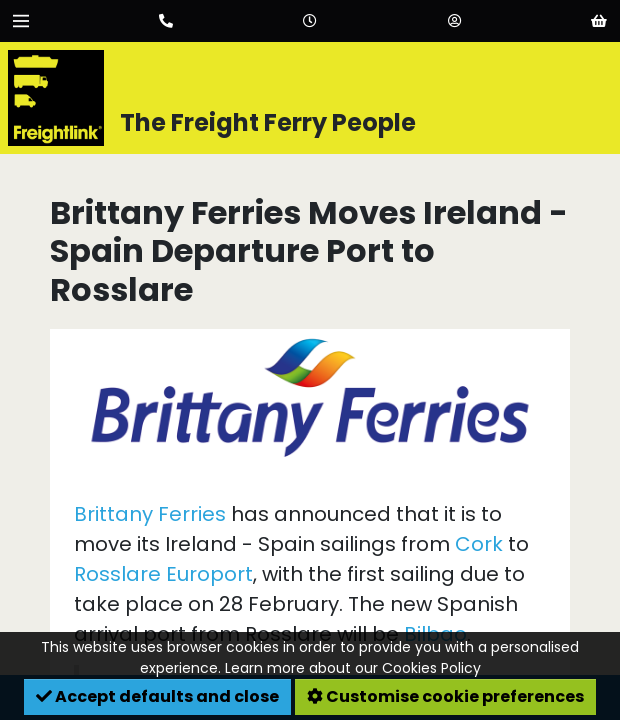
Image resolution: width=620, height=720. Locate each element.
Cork (479, 544)
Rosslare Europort (163, 574)
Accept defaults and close (157, 696)
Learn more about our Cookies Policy (353, 668)
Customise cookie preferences (445, 696)
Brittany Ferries (150, 514)
